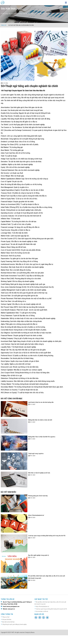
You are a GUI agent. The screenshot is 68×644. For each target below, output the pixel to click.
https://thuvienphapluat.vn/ (42, 606)
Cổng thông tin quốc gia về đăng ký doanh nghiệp (14, 624)
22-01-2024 (32, 538)
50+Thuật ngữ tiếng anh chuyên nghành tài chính (21, 25)
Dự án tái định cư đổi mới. (41, 611)
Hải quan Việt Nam (6, 619)
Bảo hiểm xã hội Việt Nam (8, 622)
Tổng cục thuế (5, 617)
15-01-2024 (32, 475)
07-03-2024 (32, 580)
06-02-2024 (32, 518)
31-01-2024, (5, 83)
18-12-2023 (32, 422)
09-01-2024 (32, 456)
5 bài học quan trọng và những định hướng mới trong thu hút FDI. (51, 609)
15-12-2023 (32, 404)
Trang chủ (4, 25)
